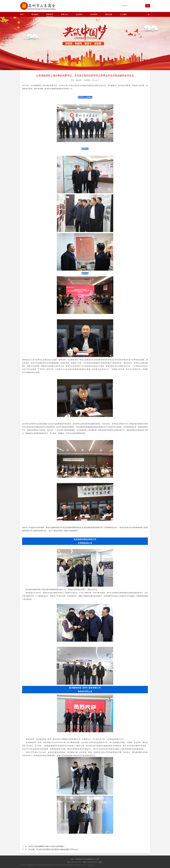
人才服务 (123, 14)
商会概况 (35, 14)
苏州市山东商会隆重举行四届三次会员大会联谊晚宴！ (47, 842)
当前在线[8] (91, 860)
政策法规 (109, 14)
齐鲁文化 (64, 14)
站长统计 (23, 860)
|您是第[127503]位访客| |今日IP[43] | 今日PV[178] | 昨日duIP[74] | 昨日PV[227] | (57, 860)
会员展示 (79, 14)
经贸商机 (94, 14)
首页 (22, 14)
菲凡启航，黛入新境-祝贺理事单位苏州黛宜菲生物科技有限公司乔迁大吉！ (54, 845)
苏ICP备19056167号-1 (105, 866)
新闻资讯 (50, 14)
